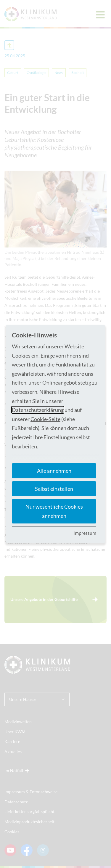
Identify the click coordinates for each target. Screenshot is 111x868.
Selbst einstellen (54, 489)
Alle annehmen (54, 471)
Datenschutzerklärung (38, 410)
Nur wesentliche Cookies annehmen (54, 511)
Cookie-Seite (45, 419)
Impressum (85, 533)
